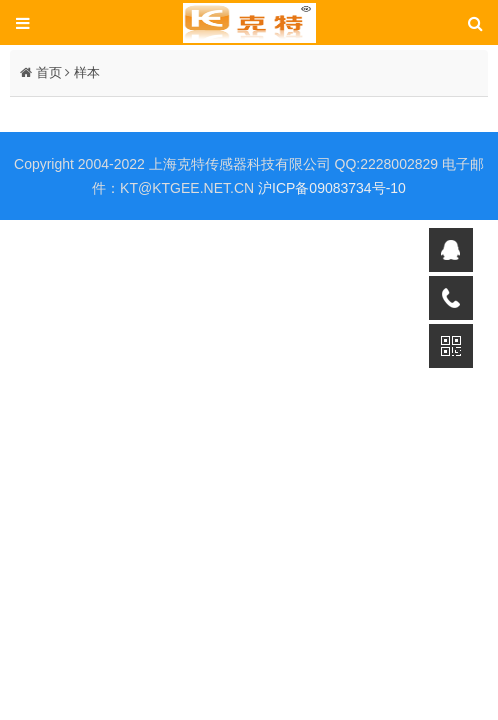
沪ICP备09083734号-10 (332, 188)
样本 (87, 72)
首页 (49, 72)
